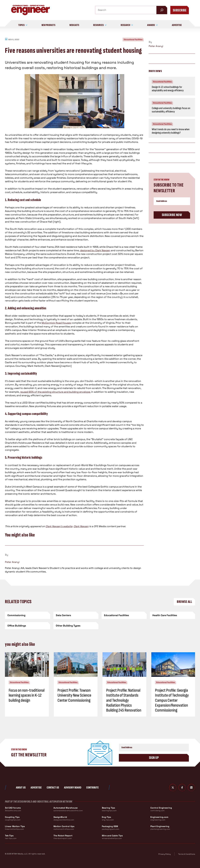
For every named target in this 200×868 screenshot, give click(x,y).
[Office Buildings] (28, 626)
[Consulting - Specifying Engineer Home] (30, 10)
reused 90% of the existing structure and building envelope (55, 392)
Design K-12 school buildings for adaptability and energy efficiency (168, 89)
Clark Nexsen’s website (59, 526)
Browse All (184, 602)
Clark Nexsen (81, 526)
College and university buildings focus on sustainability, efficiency (171, 110)
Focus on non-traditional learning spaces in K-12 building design (27, 695)
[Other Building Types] (76, 626)
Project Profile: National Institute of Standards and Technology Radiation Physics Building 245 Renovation (124, 700)
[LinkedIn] (191, 788)
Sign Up (154, 758)
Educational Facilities (133, 40)
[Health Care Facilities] (173, 615)
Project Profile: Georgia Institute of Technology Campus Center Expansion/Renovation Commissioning (172, 700)
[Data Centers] (76, 615)
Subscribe (180, 10)
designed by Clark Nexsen (95, 250)
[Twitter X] (173, 788)
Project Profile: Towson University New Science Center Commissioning (74, 695)
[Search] (162, 10)
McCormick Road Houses (56, 323)
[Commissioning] (28, 615)
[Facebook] (182, 788)
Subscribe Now (172, 215)
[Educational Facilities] (124, 615)
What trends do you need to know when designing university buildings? (171, 131)
